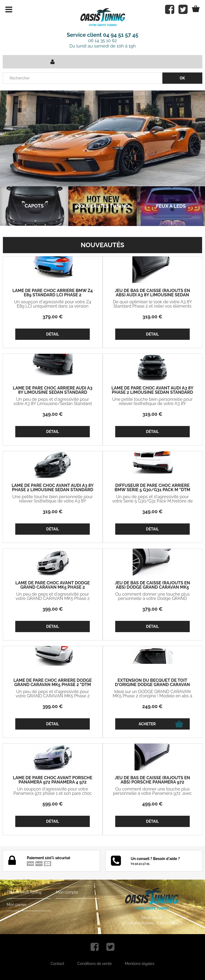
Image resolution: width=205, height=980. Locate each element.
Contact (57, 964)
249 (152, 706)
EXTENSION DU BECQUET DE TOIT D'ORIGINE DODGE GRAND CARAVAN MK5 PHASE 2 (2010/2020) (152, 685)
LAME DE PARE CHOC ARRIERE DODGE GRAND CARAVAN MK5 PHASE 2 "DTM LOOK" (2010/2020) (53, 685)
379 (53, 317)
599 (53, 804)
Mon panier (16, 905)
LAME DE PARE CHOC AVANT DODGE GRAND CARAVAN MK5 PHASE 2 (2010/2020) (53, 587)
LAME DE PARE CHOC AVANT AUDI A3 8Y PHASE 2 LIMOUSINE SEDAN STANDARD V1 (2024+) (53, 490)
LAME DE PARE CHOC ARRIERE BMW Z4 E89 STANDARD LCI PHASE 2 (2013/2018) (53, 295)
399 (53, 609)
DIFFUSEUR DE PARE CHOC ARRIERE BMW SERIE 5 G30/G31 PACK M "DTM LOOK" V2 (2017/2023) (152, 490)
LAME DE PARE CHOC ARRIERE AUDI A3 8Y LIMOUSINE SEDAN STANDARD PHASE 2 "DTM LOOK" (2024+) (53, 392)
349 (53, 414)
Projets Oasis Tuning (24, 892)
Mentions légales (140, 964)
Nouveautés (102, 245)
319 (152, 317)
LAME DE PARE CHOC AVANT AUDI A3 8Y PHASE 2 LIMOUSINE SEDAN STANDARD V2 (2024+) (152, 392)
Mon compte (67, 892)
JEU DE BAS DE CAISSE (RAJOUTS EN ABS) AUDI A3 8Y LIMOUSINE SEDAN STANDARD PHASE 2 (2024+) (152, 295)
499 (152, 804)
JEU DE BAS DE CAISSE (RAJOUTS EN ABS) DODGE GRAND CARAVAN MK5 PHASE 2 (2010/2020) (152, 587)
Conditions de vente (94, 964)
